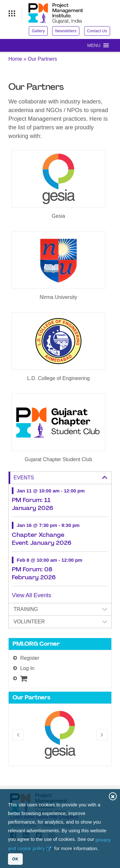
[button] (94, 45)
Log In (27, 668)
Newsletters (66, 31)
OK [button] (15, 859)
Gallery (38, 31)
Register (30, 658)
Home (15, 59)
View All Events (32, 595)
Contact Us (97, 31)
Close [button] (113, 796)
